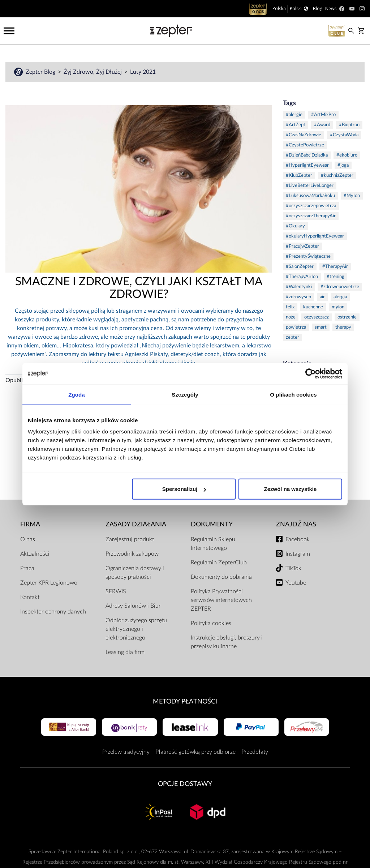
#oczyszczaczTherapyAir (311, 216)
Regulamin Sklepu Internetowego (213, 544)
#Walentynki (299, 287)
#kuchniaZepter (337, 176)
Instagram (298, 554)
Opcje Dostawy (185, 784)
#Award (322, 125)
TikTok (293, 568)
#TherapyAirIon (302, 277)
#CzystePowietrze (305, 145)
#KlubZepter (299, 176)
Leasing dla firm (125, 652)
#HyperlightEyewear (307, 165)
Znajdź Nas (296, 524)
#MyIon (352, 196)
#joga (343, 165)
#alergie (294, 115)
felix (290, 307)
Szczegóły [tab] (185, 394)
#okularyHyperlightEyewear (315, 236)
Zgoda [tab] (77, 394)
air (322, 297)
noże (291, 317)
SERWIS (116, 591)
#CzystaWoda (344, 135)
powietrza (296, 327)
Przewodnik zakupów (132, 554)
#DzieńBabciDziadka (307, 155)
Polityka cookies (211, 623)
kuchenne (313, 307)
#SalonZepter (300, 267)
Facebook (298, 539)
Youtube (296, 583)
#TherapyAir (335, 267)
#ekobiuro (347, 155)
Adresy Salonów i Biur (133, 606)
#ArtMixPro (323, 115)
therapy (343, 327)
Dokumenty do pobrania (221, 577)
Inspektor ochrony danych (53, 612)
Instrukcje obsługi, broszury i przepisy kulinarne (227, 642)
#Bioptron (349, 125)
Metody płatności (185, 702)
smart (321, 327)
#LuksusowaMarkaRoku (310, 196)
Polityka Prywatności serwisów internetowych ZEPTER (221, 600)
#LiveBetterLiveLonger (310, 186)
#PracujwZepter (302, 246)
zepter (292, 337)
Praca (27, 568)
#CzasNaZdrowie (304, 135)
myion (338, 307)
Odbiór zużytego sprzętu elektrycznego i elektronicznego (136, 629)
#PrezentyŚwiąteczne (308, 256)
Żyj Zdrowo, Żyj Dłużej (93, 72)
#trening (335, 277)
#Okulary (295, 226)
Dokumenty (212, 524)
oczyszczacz (317, 317)
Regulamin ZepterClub (219, 563)
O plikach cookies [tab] (293, 394)
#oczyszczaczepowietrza (311, 206)
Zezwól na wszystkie (291, 489)
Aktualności (35, 554)
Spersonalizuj (184, 489)
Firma (30, 524)
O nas (28, 539)
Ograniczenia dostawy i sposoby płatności (135, 573)
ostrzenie (347, 317)
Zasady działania (136, 524)
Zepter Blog (41, 72)
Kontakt (30, 597)
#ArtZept (296, 125)
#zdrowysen (298, 297)
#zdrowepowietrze (340, 287)
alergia (340, 297)
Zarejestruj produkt (130, 539)
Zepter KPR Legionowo (49, 583)
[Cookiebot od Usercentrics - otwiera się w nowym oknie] (311, 373)
